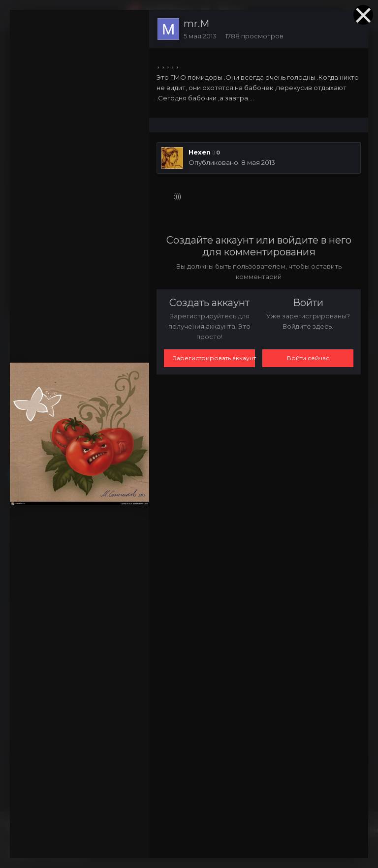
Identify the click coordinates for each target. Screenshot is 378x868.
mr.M (196, 24)
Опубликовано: (232, 162)
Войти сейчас (308, 358)
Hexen (200, 152)
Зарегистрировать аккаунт (214, 358)
